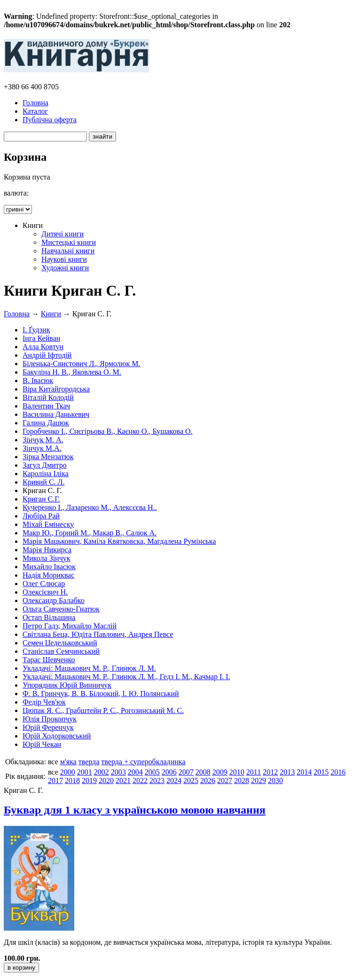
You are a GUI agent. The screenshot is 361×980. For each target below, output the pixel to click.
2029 (259, 780)
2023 (157, 780)
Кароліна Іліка (46, 474)
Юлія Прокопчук (50, 719)
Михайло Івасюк (49, 567)
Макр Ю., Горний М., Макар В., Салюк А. (90, 533)
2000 (68, 772)
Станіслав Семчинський (61, 651)
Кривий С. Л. (43, 482)
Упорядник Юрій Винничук (67, 685)
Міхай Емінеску (48, 524)
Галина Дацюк (46, 423)
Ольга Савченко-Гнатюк (61, 609)
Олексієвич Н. (45, 592)
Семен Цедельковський (60, 643)
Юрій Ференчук (48, 727)
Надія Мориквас (48, 575)
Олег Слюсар (44, 584)
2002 (102, 772)
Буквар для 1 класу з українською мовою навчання (135, 810)
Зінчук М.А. (42, 448)
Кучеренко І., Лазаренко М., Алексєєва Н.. (90, 507)
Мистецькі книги (69, 242)
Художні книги (65, 268)
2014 (304, 772)
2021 (123, 780)
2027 (225, 780)
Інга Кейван (41, 338)
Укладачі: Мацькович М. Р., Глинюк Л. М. (89, 668)
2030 (275, 780)
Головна (35, 103)
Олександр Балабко (54, 600)
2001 (85, 772)
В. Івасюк (38, 380)
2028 (242, 780)
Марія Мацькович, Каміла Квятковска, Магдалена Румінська (119, 541)
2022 (140, 780)
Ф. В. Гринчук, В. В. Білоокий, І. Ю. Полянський (101, 694)
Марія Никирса (47, 550)
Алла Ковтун (43, 347)
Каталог (35, 111)
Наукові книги (64, 259)
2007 (186, 772)
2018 (72, 780)
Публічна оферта (50, 120)
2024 (174, 780)
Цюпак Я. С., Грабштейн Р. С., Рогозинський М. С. (103, 710)
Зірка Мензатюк (48, 457)
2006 (169, 772)
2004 (135, 772)
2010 (237, 772)
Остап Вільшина (49, 617)
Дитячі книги (63, 234)
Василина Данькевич (56, 414)
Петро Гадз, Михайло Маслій (70, 626)
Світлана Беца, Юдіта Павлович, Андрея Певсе (98, 634)
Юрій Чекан (42, 744)
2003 (118, 772)
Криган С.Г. (41, 499)
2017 (55, 780)
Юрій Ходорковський (57, 736)
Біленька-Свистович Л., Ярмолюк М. (82, 364)
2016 (338, 772)
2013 (287, 772)
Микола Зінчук (46, 558)
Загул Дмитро (45, 465)
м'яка (68, 762)
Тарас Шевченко (49, 660)
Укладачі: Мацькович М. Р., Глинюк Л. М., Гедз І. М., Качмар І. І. (126, 677)
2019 (89, 780)
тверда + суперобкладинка (143, 762)
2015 (321, 772)
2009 (220, 772)
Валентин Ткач (46, 406)
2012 (270, 772)
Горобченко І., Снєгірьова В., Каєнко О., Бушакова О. (108, 431)
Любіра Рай (41, 516)
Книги (51, 314)
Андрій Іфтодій (47, 355)
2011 (254, 772)
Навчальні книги (68, 251)
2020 (106, 780)
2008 (203, 772)
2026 (208, 780)
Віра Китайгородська (56, 389)
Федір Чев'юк (44, 702)
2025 (191, 780)
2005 (152, 772)
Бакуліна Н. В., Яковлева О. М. (72, 372)
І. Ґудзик (36, 330)
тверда (89, 762)
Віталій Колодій (48, 397)
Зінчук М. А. (43, 440)
